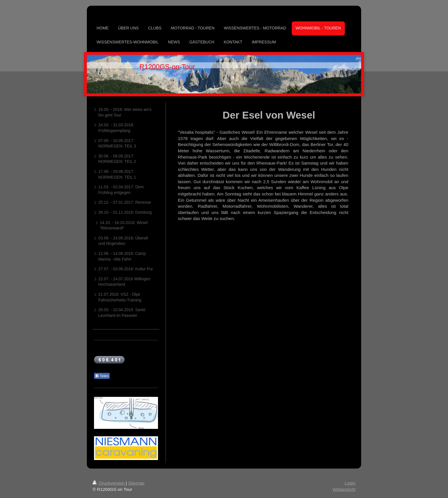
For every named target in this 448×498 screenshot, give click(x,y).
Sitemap (136, 483)
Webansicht (344, 489)
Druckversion (109, 483)
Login (350, 483)
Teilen (102, 376)
